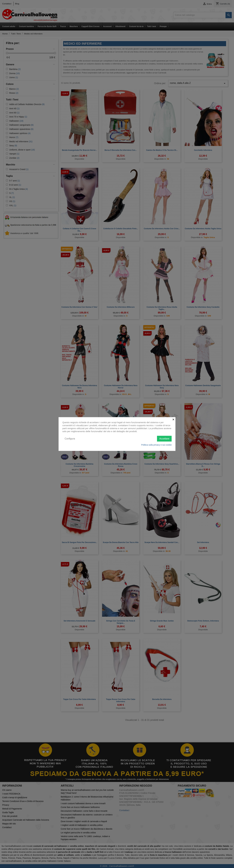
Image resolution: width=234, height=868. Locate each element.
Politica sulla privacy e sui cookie (156, 445)
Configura (70, 438)
